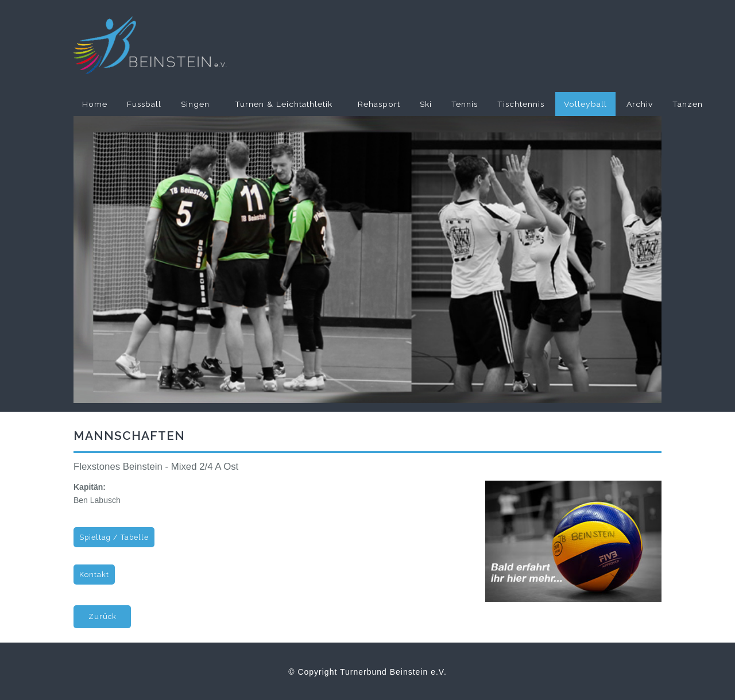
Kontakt (94, 575)
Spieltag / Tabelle (114, 537)
